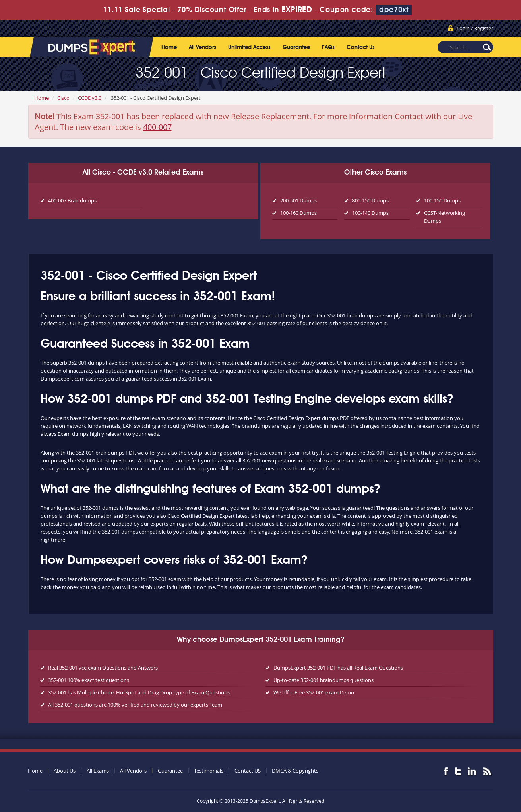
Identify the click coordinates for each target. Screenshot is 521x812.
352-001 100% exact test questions (89, 680)
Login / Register (475, 28)
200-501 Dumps (298, 200)
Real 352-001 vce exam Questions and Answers (103, 668)
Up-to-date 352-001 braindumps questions (323, 680)
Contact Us (361, 47)
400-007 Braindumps (72, 200)
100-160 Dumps (298, 213)
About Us (65, 771)
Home (169, 47)
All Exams (98, 771)
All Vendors (202, 47)
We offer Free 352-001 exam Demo (314, 692)
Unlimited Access (249, 47)
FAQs (328, 47)
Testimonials (209, 771)
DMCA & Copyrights (295, 771)
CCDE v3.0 (90, 98)
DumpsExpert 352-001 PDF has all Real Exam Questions (338, 668)
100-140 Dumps (370, 213)
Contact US (248, 771)
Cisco (63, 98)
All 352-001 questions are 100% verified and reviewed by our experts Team (135, 705)
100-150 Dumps (442, 200)
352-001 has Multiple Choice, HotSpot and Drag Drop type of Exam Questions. (139, 692)
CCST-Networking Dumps (444, 217)
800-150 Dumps (370, 200)
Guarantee (296, 47)
